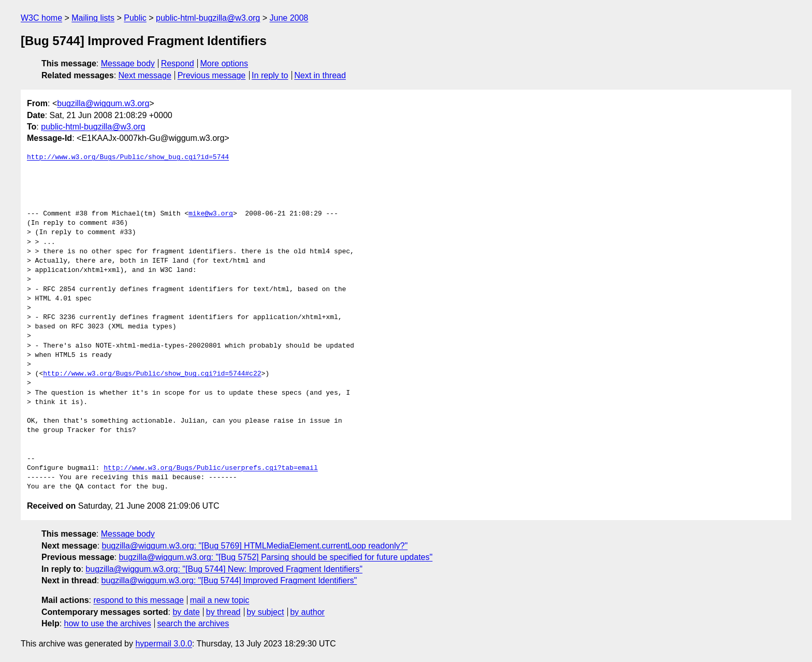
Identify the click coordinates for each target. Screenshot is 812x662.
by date (186, 612)
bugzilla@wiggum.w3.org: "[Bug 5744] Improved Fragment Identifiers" (229, 580)
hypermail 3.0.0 (163, 644)
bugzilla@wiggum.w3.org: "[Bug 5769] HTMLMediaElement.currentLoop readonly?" (255, 546)
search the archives (193, 623)
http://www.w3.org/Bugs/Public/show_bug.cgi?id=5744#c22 (152, 374)
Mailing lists (93, 18)
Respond (178, 63)
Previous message (212, 75)
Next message (145, 75)
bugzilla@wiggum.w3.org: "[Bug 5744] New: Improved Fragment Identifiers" (224, 569)
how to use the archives (108, 623)
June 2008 (289, 18)
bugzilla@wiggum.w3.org (103, 103)
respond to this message (138, 600)
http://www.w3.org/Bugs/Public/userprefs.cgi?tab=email (211, 468)
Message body (128, 63)
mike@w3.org (211, 214)
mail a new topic (220, 600)
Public (135, 18)
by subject (265, 612)
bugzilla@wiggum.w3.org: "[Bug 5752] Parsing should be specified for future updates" (275, 557)
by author (307, 612)
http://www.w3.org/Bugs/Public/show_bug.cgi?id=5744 (128, 157)
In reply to (270, 75)
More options (224, 63)
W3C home (41, 18)
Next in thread (320, 75)
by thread (223, 612)
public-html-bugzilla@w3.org (208, 18)
